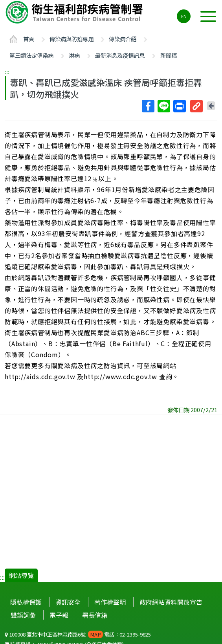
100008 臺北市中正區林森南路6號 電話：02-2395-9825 (78, 634)
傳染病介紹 (123, 39)
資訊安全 (68, 602)
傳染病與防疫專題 (72, 39)
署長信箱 (95, 615)
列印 (179, 106)
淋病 (74, 55)
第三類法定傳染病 (31, 55)
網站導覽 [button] (21, 575)
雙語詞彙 (23, 615)
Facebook (148, 106)
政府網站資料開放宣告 (171, 602)
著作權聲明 (110, 602)
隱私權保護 (26, 602)
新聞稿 (169, 55)
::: (7, 72)
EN (184, 16)
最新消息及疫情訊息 (120, 55)
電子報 (59, 615)
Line (163, 106)
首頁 (29, 39)
